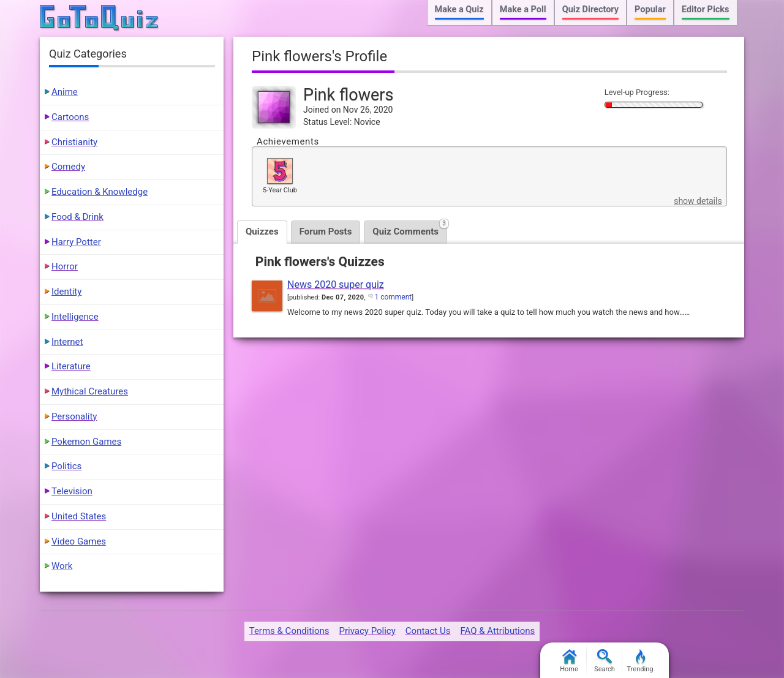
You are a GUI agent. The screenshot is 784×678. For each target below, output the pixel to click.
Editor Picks (706, 9)
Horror (65, 266)
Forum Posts (326, 232)
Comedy (68, 167)
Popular (650, 9)
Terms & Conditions (289, 631)
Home (569, 661)
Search (605, 661)
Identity (66, 292)
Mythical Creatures (90, 391)
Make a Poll (523, 9)
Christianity (74, 142)
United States (79, 516)
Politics (66, 466)
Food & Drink (77, 217)
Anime (65, 92)
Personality (74, 416)
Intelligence (75, 317)
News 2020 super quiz (336, 284)
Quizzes (262, 232)
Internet (67, 342)
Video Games (79, 541)
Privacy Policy (367, 631)
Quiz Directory (590, 9)
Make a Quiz (459, 9)
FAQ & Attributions (497, 631)
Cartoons (70, 117)
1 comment (393, 297)
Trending (640, 661)
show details (698, 201)
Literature (71, 366)
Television (72, 491)
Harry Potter (76, 242)
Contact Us (428, 631)
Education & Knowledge (100, 192)
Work (62, 566)
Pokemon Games (86, 442)
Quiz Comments (410, 229)
